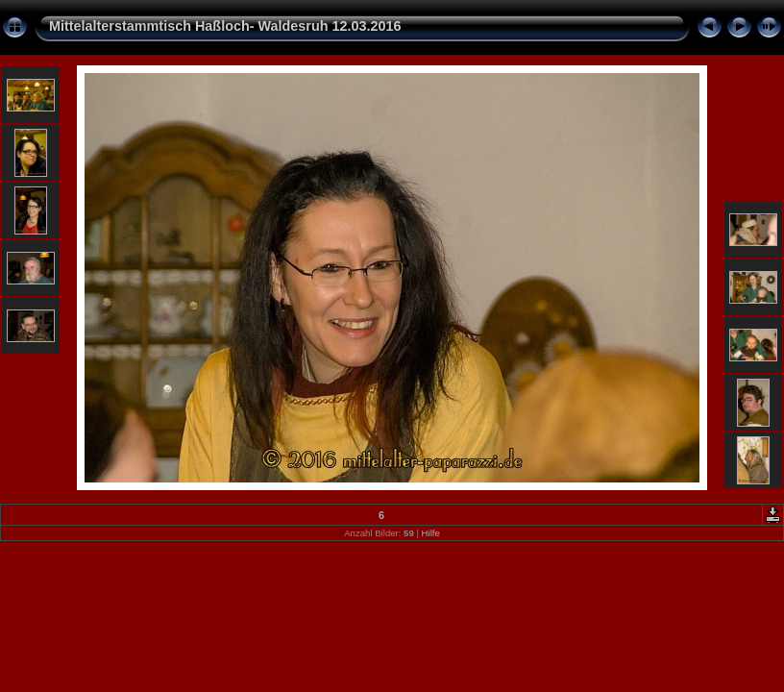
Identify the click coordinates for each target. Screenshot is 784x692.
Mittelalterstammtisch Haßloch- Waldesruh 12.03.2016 (225, 26)
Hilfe (431, 533)
